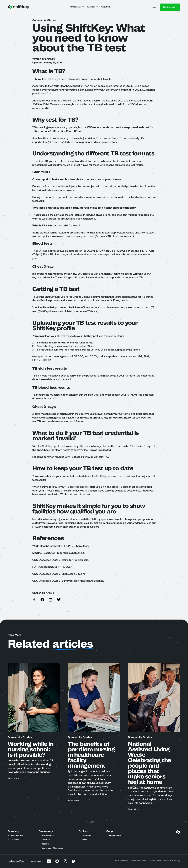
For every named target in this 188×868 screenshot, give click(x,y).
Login (154, 7)
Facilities (45, 840)
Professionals (48, 836)
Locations (86, 836)
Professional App (16, 861)
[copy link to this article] (34, 600)
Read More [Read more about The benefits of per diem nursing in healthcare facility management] (73, 801)
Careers (15, 840)
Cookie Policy (155, 861)
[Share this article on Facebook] (42, 600)
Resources (46, 844)
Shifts (84, 840)
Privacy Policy (121, 861)
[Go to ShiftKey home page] (19, 7)
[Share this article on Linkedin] (51, 600)
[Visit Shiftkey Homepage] (178, 832)
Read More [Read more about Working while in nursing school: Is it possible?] (13, 779)
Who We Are (17, 836)
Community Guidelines (52, 848)
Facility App (36, 861)
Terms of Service (138, 861)
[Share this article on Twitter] (59, 600)
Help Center (115, 836)
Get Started (170, 7)
